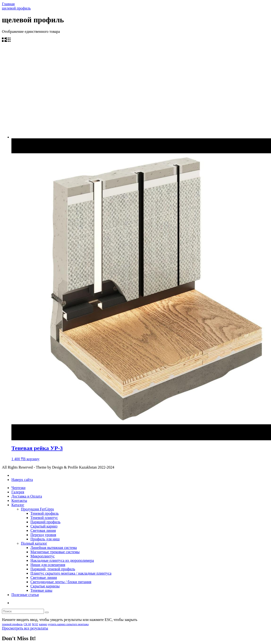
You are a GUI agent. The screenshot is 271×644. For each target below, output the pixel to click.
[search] (47, 612)
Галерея (18, 492)
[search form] (23, 611)
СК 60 (27, 624)
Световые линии (44, 578)
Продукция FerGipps (37, 509)
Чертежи (18, 488)
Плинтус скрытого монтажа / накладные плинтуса (71, 573)
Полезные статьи (25, 595)
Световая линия (43, 530)
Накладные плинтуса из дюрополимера (62, 560)
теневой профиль (12, 624)
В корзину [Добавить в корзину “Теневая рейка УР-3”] (31, 459)
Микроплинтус (43, 556)
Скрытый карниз (44, 526)
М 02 (35, 624)
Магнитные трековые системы (55, 552)
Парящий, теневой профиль (53, 569)
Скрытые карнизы (45, 586)
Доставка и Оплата (27, 496)
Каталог (18, 505)
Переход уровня (43, 535)
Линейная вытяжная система (54, 548)
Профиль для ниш (45, 539)
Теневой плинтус (44, 518)
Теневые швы (41, 590)
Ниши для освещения (48, 565)
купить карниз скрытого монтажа (68, 624)
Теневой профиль (45, 513)
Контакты (19, 501)
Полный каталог (34, 543)
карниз (43, 624)
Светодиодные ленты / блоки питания (61, 582)
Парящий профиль (45, 522)
